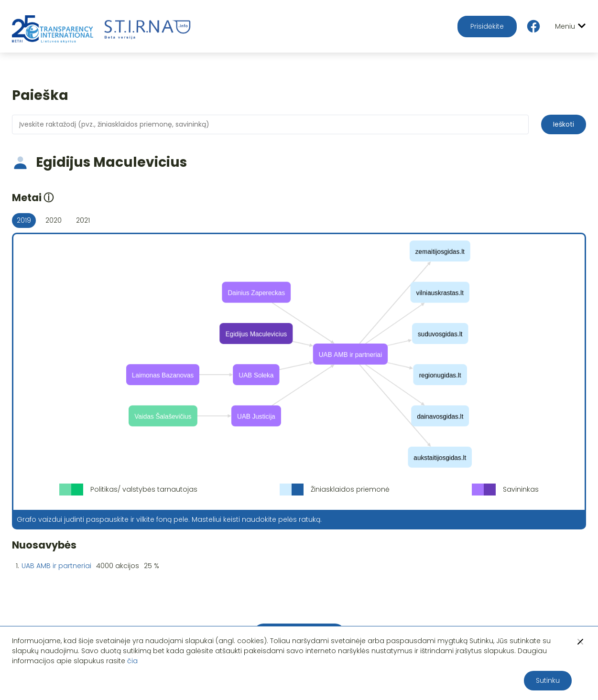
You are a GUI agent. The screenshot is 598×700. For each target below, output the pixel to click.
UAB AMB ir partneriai (56, 566)
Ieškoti (564, 124)
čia (132, 661)
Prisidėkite (487, 26)
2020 (54, 220)
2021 (83, 220)
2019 (24, 220)
